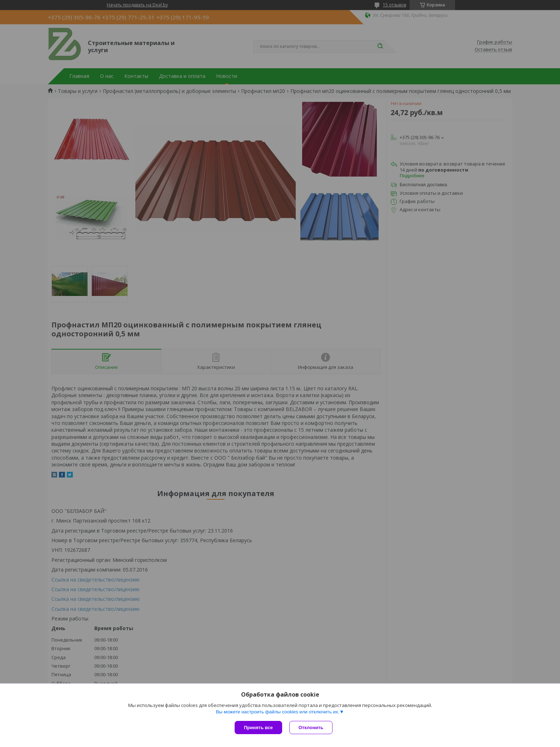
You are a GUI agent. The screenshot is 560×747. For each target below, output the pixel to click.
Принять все (258, 728)
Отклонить (311, 728)
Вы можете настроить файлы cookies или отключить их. (277, 712)
